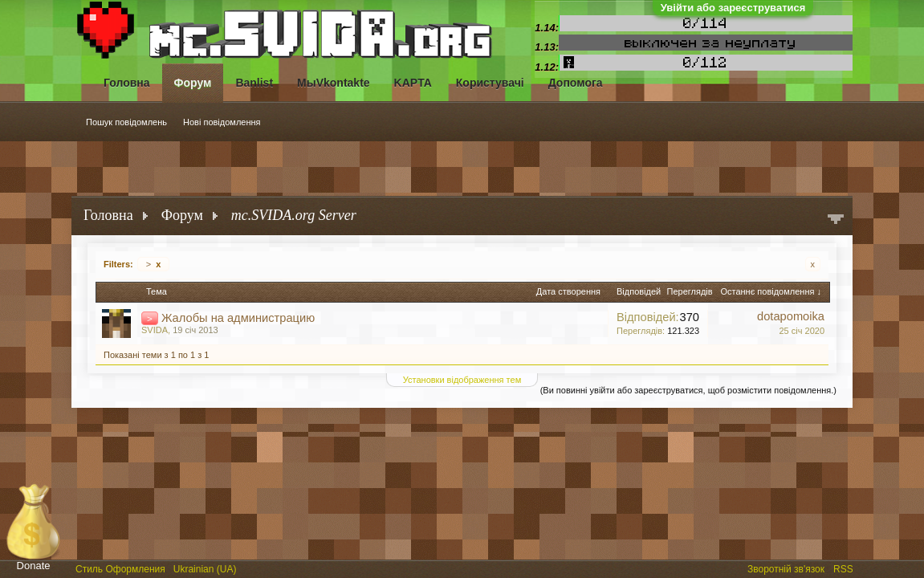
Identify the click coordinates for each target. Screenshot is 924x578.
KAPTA (413, 83)
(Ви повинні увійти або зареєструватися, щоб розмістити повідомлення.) (688, 390)
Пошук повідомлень (126, 122)
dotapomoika (791, 316)
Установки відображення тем (462, 380)
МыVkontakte (334, 83)
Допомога (576, 83)
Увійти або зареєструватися (733, 8)
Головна (127, 83)
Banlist (254, 83)
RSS (845, 568)
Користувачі (490, 83)
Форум (193, 83)
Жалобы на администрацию (238, 318)
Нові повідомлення (222, 122)
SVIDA (155, 330)
